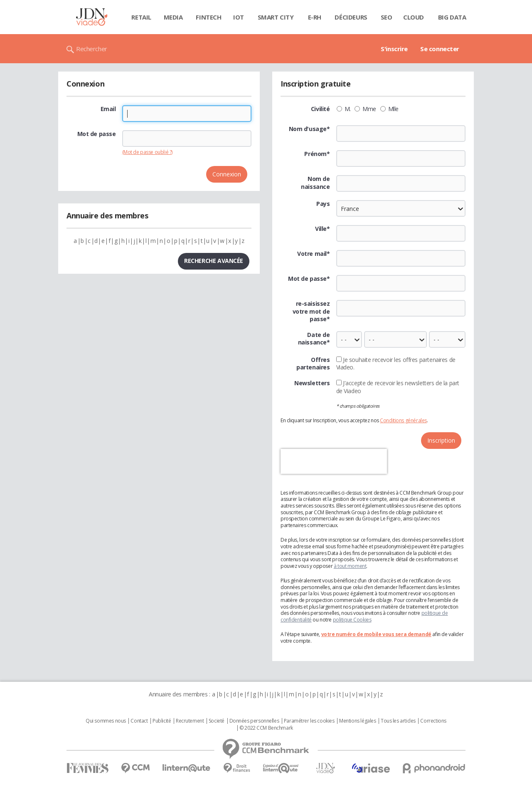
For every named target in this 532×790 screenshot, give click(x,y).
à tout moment (350, 566)
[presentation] (334, 461)
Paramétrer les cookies (309, 721)
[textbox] (401, 233)
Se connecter (440, 49)
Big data (452, 17)
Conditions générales (403, 420)
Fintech (208, 17)
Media (173, 17)
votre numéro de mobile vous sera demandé (376, 634)
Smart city (276, 17)
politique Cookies (352, 620)
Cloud (414, 17)
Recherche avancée (214, 261)
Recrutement (190, 721)
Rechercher (92, 49)
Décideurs (351, 17)
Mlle (389, 109)
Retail (141, 17)
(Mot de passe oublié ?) (147, 152)
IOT (239, 17)
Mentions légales (357, 721)
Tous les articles (398, 721)
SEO (387, 17)
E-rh (315, 17)
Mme (365, 109)
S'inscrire (394, 49)
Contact (139, 721)
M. (344, 109)
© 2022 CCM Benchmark (266, 728)
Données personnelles (254, 721)
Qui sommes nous (106, 721)
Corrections (433, 721)
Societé (217, 721)
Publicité (162, 721)
